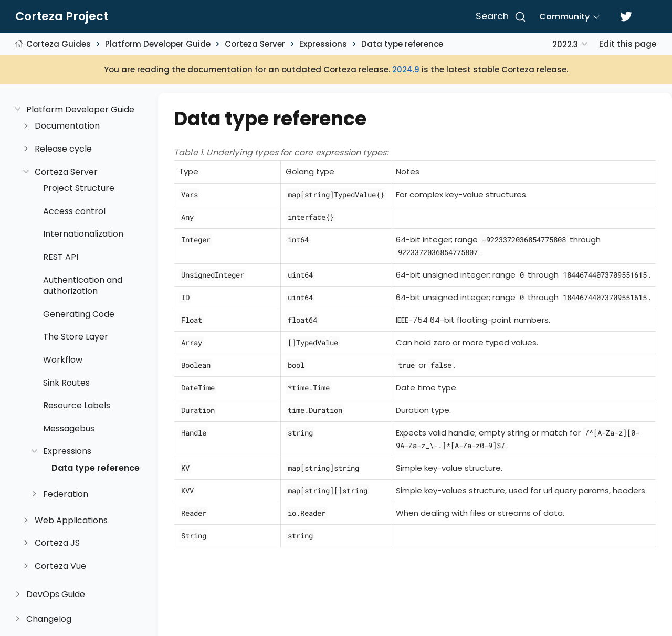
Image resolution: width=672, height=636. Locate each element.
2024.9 (406, 70)
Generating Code (79, 314)
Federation (66, 494)
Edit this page (628, 44)
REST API (61, 257)
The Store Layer (76, 337)
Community (564, 17)
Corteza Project (62, 17)
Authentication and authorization (83, 286)
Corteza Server (255, 44)
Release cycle (63, 149)
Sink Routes (66, 383)
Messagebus (69, 429)
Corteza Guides (59, 44)
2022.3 (565, 44)
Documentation (67, 126)
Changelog (49, 619)
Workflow (63, 360)
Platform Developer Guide (158, 44)
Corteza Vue (60, 566)
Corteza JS (57, 543)
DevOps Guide (56, 595)
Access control (74, 211)
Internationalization (83, 234)
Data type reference (402, 44)
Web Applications (71, 521)
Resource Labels (77, 406)
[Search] (499, 17)
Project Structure (79, 188)
